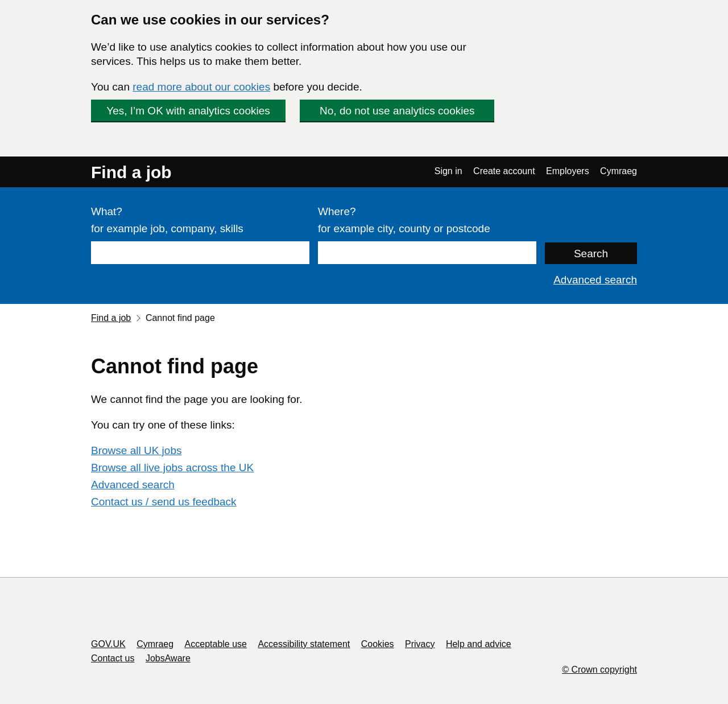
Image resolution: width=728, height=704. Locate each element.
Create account (504, 171)
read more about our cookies (201, 87)
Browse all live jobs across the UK (172, 468)
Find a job (131, 172)
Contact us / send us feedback (164, 502)
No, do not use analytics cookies (397, 111)
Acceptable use (216, 644)
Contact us (113, 658)
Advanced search (595, 280)
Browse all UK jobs (136, 450)
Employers (568, 171)
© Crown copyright (599, 670)
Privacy (420, 644)
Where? (337, 211)
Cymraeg (619, 171)
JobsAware (168, 658)
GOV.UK (108, 644)
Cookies (378, 644)
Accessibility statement (304, 644)
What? (107, 211)
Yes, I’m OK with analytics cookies (188, 111)
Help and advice (479, 644)
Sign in (448, 171)
